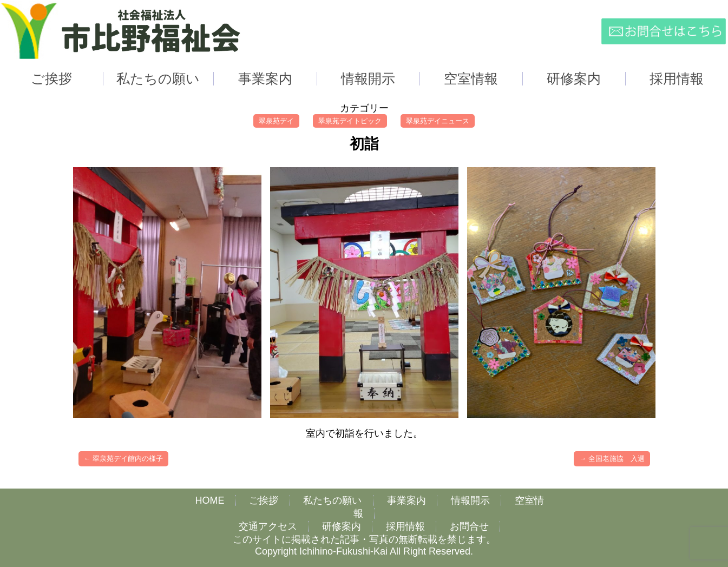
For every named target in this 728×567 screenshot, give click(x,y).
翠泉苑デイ (276, 121)
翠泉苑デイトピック (350, 121)
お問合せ (469, 526)
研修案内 (342, 526)
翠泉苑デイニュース (438, 121)
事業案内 (406, 500)
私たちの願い (332, 500)
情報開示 (470, 500)
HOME (209, 500)
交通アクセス (268, 526)
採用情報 (405, 526)
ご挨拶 (264, 500)
